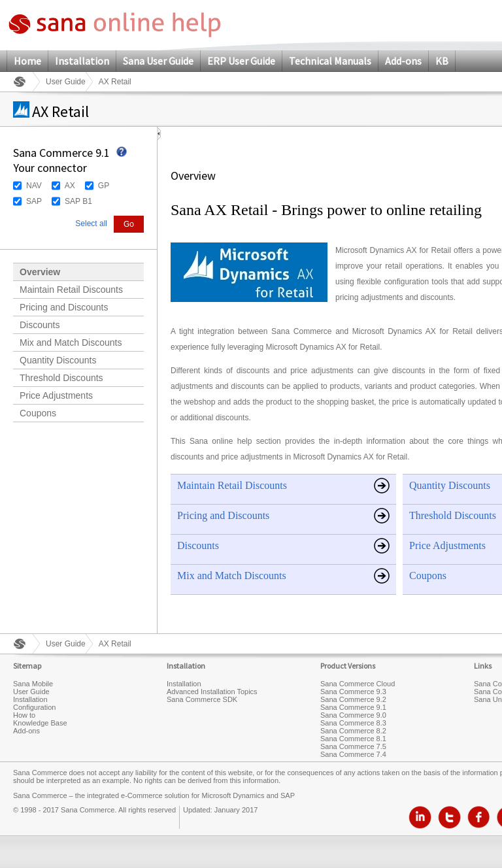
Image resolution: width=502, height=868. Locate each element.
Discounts (40, 325)
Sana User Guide (158, 61)
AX (70, 186)
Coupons (38, 413)
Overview (40, 272)
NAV (34, 186)
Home (27, 61)
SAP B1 (78, 201)
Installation (82, 61)
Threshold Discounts (61, 378)
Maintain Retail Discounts (71, 290)
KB (442, 61)
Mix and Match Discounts (71, 342)
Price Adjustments (56, 395)
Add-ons (403, 61)
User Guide (66, 82)
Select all (91, 224)
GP (104, 186)
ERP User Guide (241, 61)
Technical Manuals (330, 61)
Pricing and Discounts (64, 307)
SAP (34, 201)
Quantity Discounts (58, 360)
